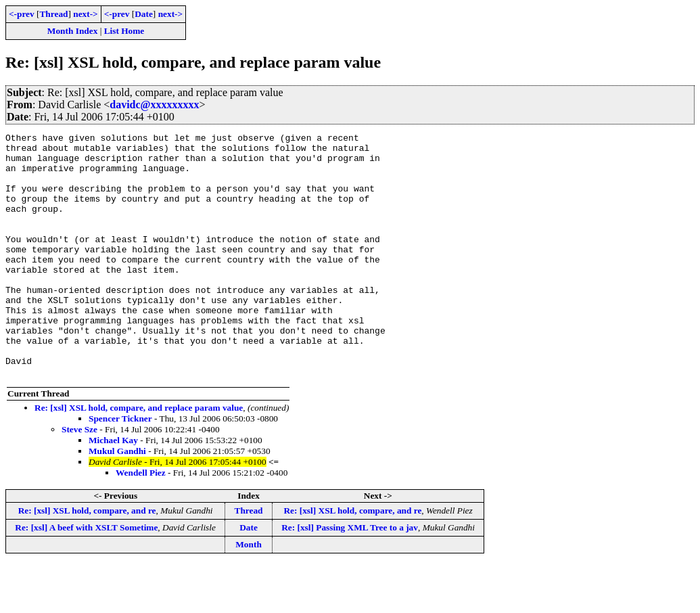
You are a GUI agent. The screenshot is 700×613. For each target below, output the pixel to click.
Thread (53, 14)
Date (144, 14)
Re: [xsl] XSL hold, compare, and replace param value (139, 456)
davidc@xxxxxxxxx (154, 105)
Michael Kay (113, 489)
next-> (85, 14)
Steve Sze (79, 478)
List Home (124, 31)
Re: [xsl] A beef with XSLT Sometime (86, 576)
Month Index (72, 31)
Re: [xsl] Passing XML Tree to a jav (350, 576)
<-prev (22, 14)
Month (249, 593)
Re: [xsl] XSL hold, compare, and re (87, 559)
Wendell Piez (141, 521)
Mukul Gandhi (117, 500)
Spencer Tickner (120, 467)
